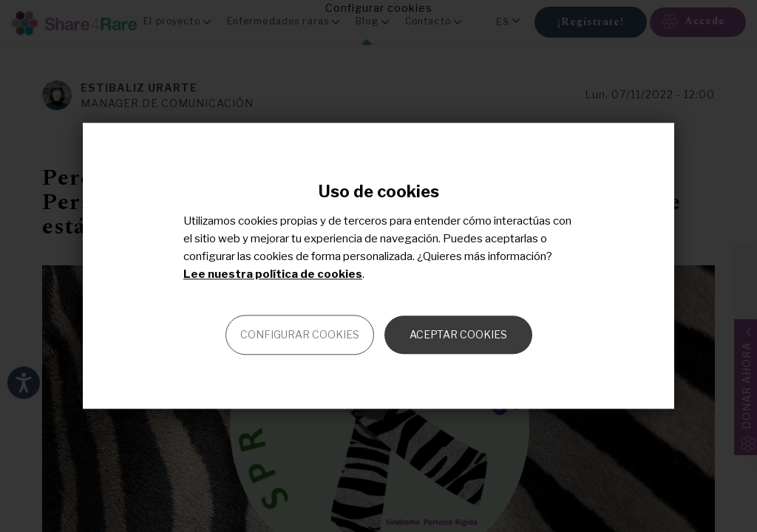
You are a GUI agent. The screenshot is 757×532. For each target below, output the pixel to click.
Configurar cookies (300, 335)
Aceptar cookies (458, 335)
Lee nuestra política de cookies (273, 275)
